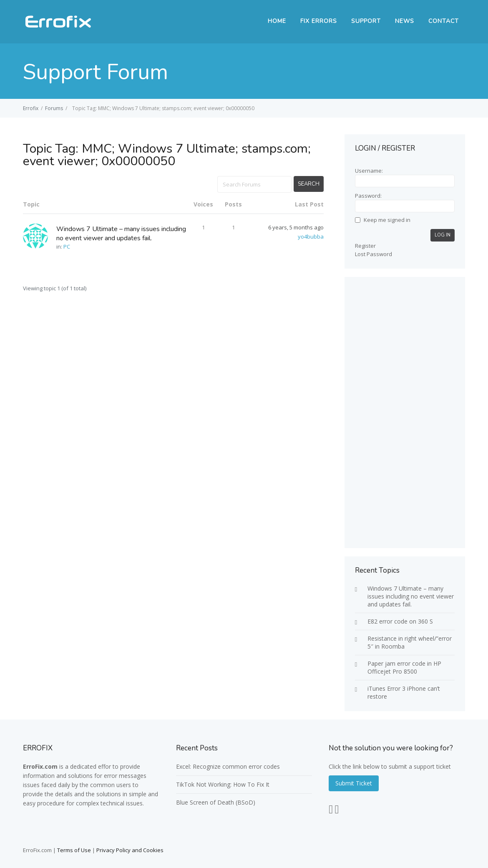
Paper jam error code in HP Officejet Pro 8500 (404, 667)
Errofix (31, 108)
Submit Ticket (354, 783)
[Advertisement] (405, 413)
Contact (444, 21)
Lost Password (374, 254)
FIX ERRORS (319, 21)
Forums (54, 108)
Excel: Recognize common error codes (228, 766)
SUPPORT (366, 21)
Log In (443, 235)
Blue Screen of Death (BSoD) (216, 802)
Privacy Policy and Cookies (130, 850)
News (405, 21)
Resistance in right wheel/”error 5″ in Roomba (410, 642)
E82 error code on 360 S (400, 621)
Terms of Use (74, 850)
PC (67, 247)
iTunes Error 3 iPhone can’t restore (404, 692)
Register (365, 246)
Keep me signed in (387, 220)
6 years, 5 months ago (296, 227)
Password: (368, 196)
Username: (369, 171)
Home (277, 21)
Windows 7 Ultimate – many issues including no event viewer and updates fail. (121, 234)
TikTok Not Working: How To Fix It (223, 784)
